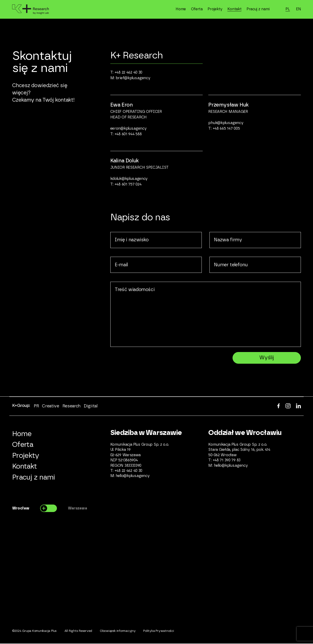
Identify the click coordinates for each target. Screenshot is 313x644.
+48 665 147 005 (226, 128)
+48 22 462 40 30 (128, 471)
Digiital (90, 406)
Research (71, 406)
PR (36, 406)
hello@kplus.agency (133, 476)
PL (288, 9)
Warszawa (77, 509)
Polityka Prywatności (158, 632)
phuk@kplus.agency (226, 123)
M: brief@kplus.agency (130, 78)
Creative (50, 406)
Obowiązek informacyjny (118, 632)
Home (181, 9)
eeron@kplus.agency (129, 128)
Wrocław (21, 509)
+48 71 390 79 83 (227, 461)
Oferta (197, 9)
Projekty (215, 9)
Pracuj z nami (258, 9)
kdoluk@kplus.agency (129, 179)
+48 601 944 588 (128, 134)
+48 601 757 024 (128, 184)
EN (298, 9)
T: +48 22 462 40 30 (126, 72)
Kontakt (234, 9)
